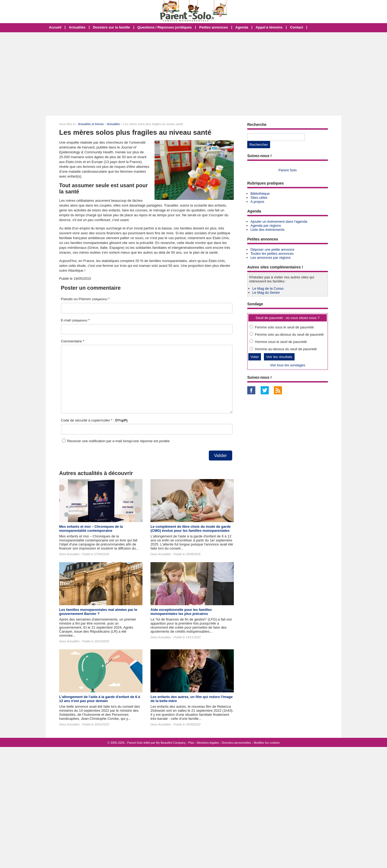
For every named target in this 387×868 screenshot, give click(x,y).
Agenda (242, 27)
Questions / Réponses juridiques (164, 27)
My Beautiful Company (171, 743)
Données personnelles (236, 743)
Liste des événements (267, 230)
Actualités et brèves (91, 124)
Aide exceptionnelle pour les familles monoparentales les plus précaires (181, 612)
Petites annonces (214, 27)
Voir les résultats (279, 357)
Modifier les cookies (267, 743)
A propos (257, 202)
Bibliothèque (260, 194)
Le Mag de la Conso (268, 288)
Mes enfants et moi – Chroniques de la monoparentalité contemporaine (91, 529)
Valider (221, 456)
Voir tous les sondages (288, 365)
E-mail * (75, 320)
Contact (296, 27)
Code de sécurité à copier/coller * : (94, 420)
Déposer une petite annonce (272, 249)
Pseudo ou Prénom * (85, 299)
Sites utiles (259, 198)
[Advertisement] (193, 74)
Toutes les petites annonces (272, 254)
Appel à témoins (269, 27)
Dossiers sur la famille (112, 27)
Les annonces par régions (271, 258)
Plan (191, 743)
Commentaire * (73, 341)
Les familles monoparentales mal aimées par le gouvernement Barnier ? (98, 612)
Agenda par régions (266, 226)
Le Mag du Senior (266, 293)
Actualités (77, 27)
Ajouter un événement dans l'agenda (279, 222)
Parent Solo (288, 170)
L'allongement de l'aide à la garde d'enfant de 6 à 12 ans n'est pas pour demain (100, 699)
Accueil (55, 27)
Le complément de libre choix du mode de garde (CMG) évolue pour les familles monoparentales (191, 529)
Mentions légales (208, 743)
